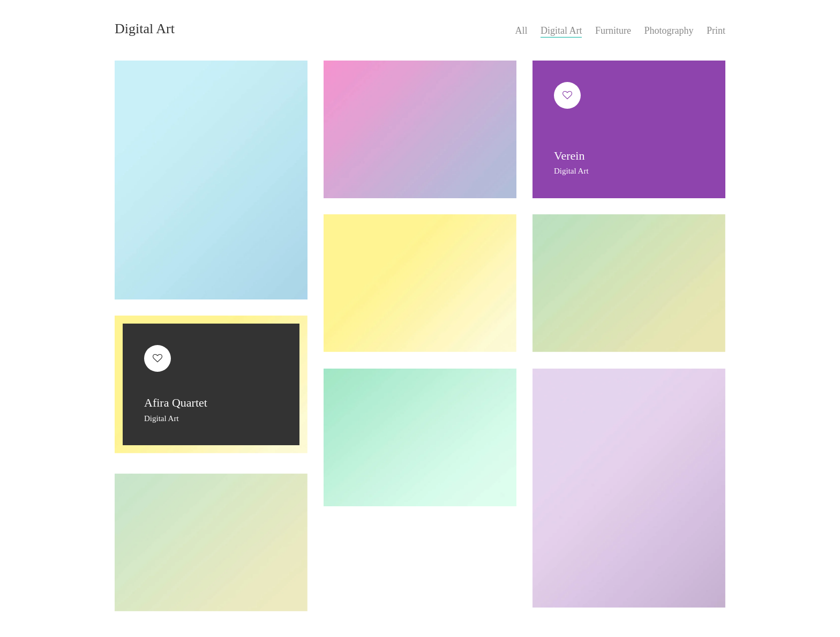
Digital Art (561, 31)
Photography (669, 31)
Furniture (613, 31)
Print (716, 31)
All (521, 31)
